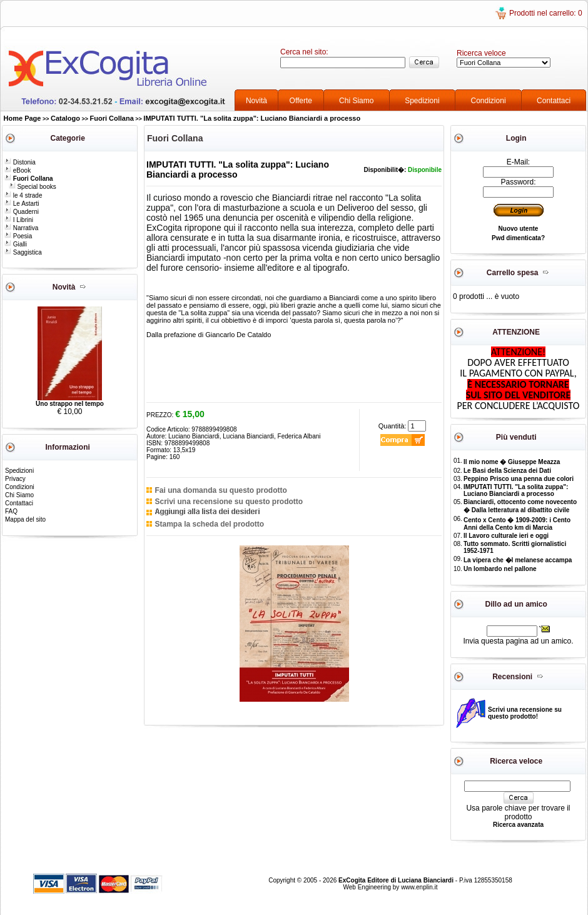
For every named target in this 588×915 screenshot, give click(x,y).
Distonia (20, 162)
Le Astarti (22, 204)
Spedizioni (422, 101)
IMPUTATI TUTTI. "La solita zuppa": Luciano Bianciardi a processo (252, 118)
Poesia (18, 236)
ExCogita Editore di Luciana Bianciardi (397, 880)
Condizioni (489, 101)
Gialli (16, 244)
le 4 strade (23, 195)
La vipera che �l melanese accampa (518, 560)
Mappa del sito (25, 519)
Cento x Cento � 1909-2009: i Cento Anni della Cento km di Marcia (517, 524)
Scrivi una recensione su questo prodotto (229, 502)
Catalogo (65, 118)
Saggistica (23, 252)
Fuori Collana (112, 118)
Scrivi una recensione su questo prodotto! (525, 713)
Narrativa (21, 228)
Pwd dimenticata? (518, 238)
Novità (256, 101)
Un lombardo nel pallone (500, 569)
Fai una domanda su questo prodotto (220, 490)
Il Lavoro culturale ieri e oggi (506, 536)
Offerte (301, 101)
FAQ (11, 511)
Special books (33, 187)
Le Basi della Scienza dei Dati (507, 471)
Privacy (15, 479)
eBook (18, 170)
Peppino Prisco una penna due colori (519, 479)
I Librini (19, 220)
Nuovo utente (519, 229)
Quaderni (22, 212)
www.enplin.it (419, 887)
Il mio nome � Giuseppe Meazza (512, 462)
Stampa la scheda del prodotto (209, 524)
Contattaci (554, 101)
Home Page (23, 118)
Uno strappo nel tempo (70, 404)
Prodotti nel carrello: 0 (546, 13)
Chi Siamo (356, 101)
